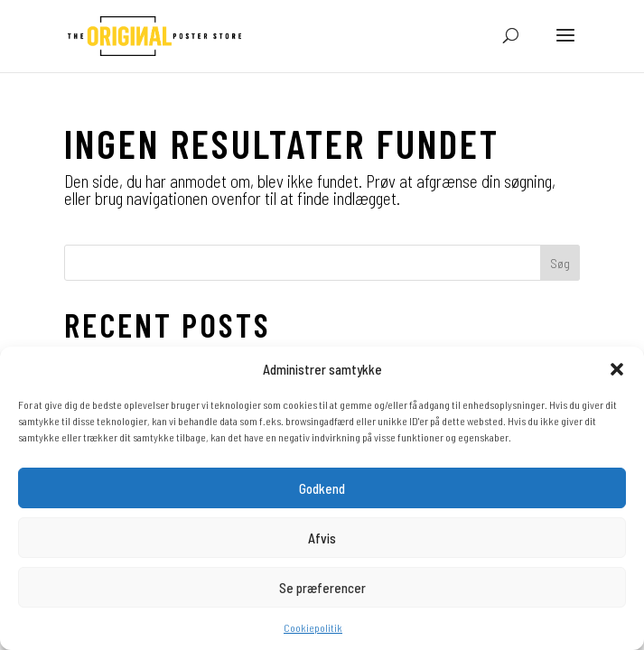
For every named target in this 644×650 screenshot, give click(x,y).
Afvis (322, 538)
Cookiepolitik (313, 627)
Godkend (322, 488)
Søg (560, 263)
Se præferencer (322, 588)
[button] (617, 369)
